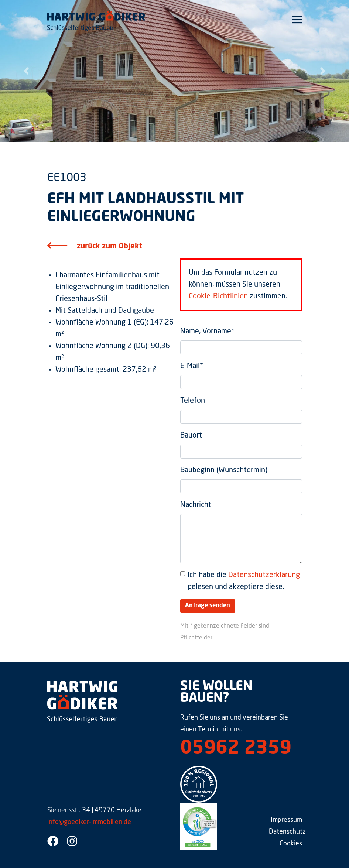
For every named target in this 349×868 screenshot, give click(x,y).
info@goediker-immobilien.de (89, 822)
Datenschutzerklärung (264, 575)
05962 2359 (236, 749)
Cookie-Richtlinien (218, 296)
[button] (26, 71)
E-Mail (192, 366)
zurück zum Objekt (110, 247)
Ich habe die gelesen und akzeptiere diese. (244, 581)
